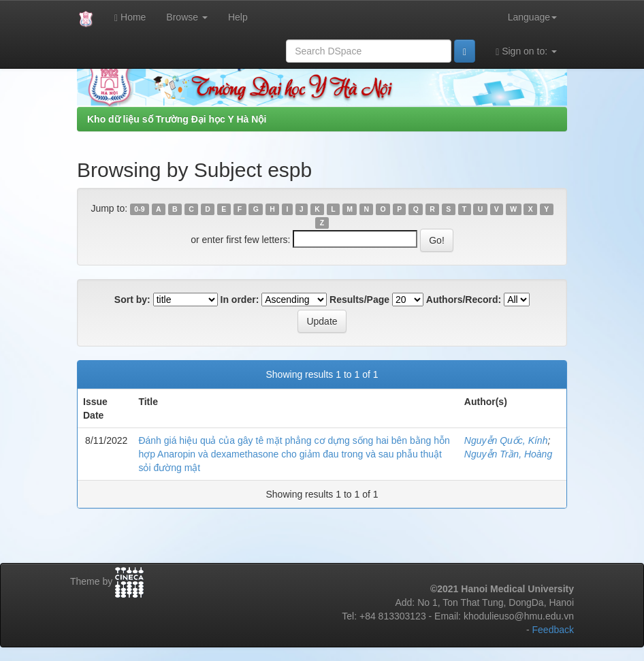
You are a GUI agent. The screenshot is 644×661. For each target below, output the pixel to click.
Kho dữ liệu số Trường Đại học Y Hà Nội (177, 119)
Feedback (553, 630)
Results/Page (359, 300)
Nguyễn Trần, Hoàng (508, 454)
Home (130, 17)
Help (238, 17)
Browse (187, 17)
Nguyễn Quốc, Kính (506, 440)
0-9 (139, 209)
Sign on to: (526, 51)
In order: (240, 300)
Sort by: (132, 300)
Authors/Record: (464, 300)
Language (532, 17)
